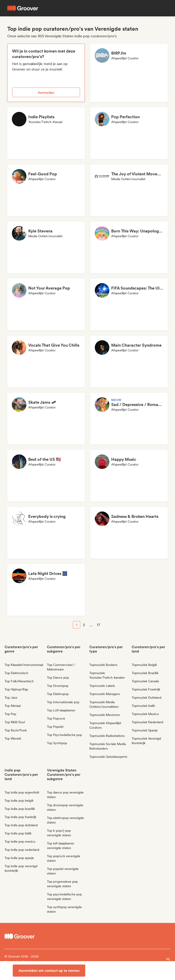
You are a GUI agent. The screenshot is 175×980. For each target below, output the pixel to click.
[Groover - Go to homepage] (25, 936)
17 (98, 625)
